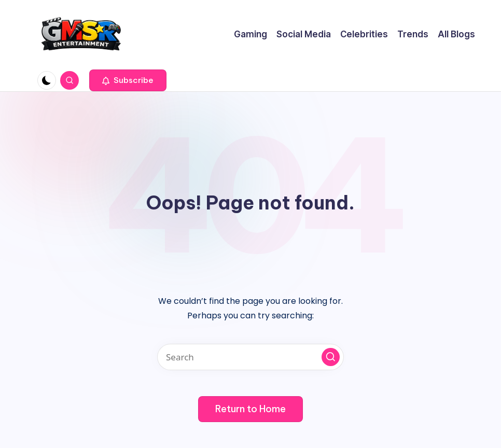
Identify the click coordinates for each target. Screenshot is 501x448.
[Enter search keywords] (251, 357)
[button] (128, 80)
